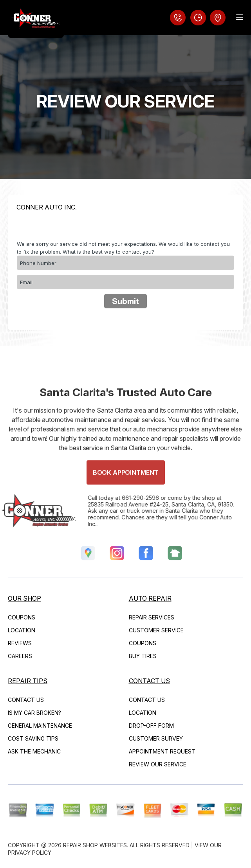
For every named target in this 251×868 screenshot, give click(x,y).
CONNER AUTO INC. (47, 207)
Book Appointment (125, 485)
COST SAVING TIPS (33, 738)
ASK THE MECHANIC (34, 751)
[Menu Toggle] (240, 17)
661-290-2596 (128, 498)
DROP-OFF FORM (151, 726)
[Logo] (36, 19)
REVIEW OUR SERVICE (158, 764)
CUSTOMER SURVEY (156, 738)
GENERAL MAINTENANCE (40, 726)
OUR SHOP (24, 598)
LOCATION (22, 630)
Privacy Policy (30, 853)
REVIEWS (20, 643)
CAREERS (20, 656)
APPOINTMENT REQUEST (162, 751)
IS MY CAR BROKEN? (34, 713)
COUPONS (22, 617)
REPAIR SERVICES (152, 617)
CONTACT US (26, 700)
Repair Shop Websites (95, 845)
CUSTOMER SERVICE (156, 630)
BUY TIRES (143, 656)
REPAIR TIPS (28, 681)
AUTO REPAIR (150, 598)
